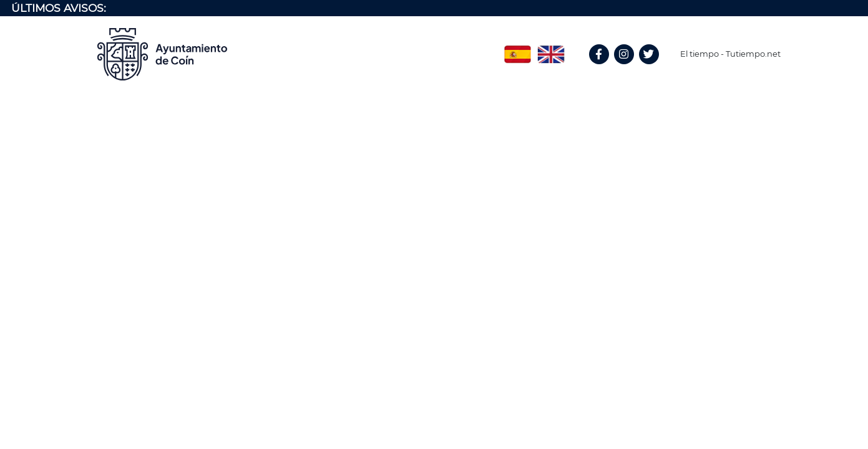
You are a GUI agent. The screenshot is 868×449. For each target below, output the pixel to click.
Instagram (630, 68)
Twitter (651, 68)
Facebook (605, 68)
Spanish (517, 50)
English (551, 50)
